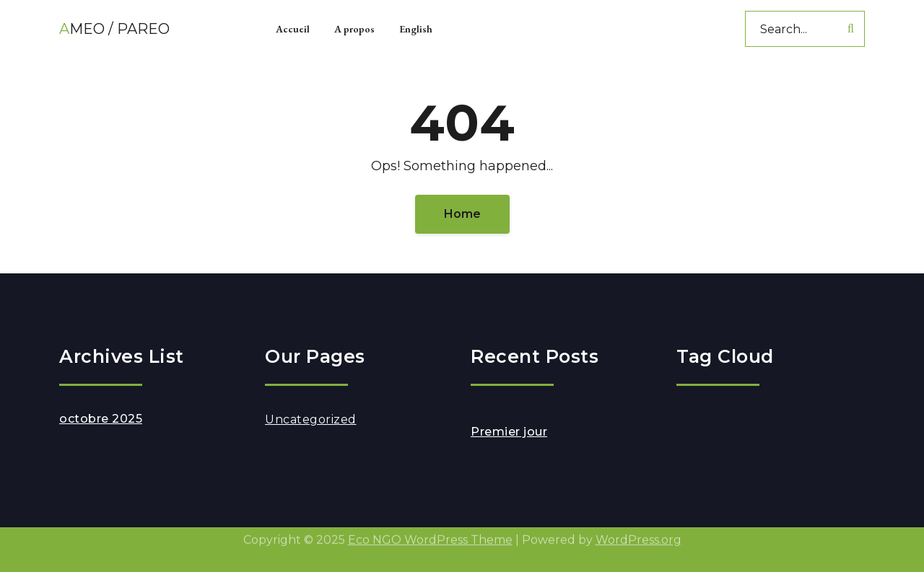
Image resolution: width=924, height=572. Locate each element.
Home (462, 214)
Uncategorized (311, 419)
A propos (354, 29)
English (416, 29)
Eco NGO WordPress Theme (430, 536)
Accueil (293, 29)
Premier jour (509, 432)
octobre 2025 (101, 419)
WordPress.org (638, 536)
